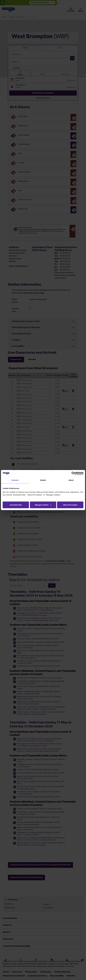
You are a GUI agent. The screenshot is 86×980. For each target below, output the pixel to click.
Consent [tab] (15, 480)
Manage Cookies (43, 505)
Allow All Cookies (70, 505)
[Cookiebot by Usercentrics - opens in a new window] (73, 473)
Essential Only (16, 505)
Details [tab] (43, 480)
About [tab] (71, 480)
